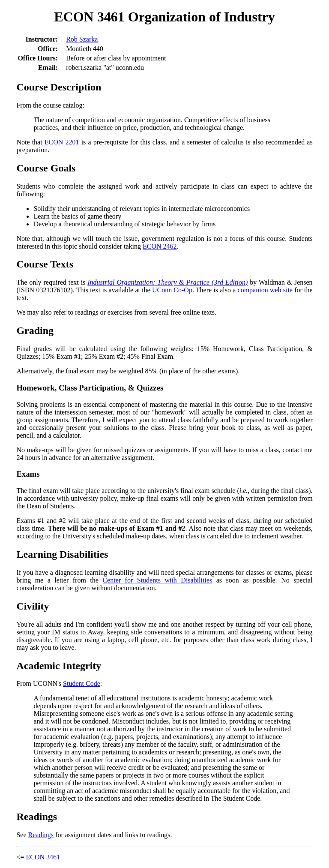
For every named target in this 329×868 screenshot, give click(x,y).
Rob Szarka (82, 39)
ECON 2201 (62, 142)
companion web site (265, 290)
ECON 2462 (160, 246)
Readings (41, 835)
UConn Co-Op (172, 290)
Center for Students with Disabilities (157, 580)
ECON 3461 (43, 857)
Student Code (82, 683)
